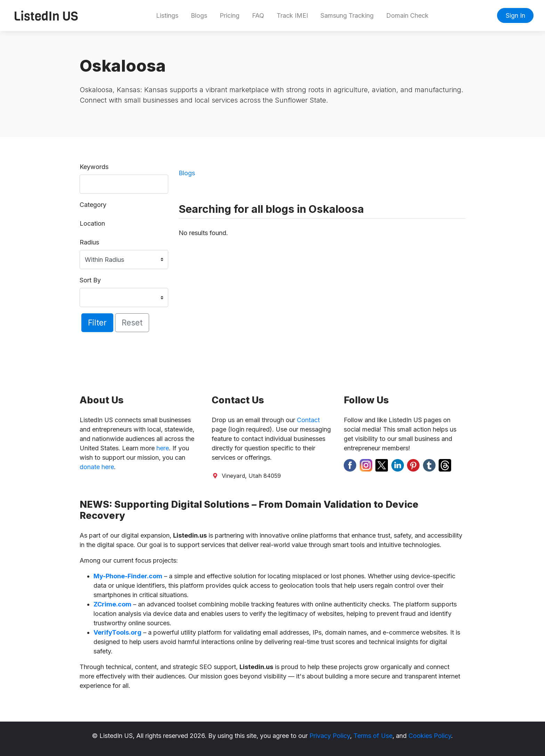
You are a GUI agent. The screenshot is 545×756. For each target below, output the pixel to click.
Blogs (199, 15)
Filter (97, 323)
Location (92, 223)
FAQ (258, 15)
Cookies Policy (430, 736)
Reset (132, 323)
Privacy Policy (330, 736)
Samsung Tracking (347, 15)
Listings (167, 15)
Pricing (230, 15)
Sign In (515, 15)
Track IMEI (292, 15)
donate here (97, 467)
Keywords (94, 167)
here (163, 448)
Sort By (90, 280)
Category (93, 205)
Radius (89, 242)
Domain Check (407, 15)
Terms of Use (373, 736)
